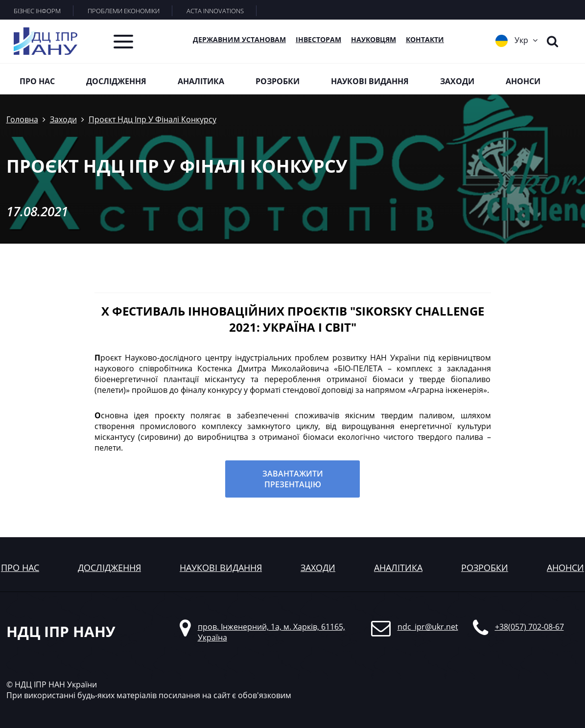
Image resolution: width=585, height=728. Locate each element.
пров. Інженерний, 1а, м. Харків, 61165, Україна (271, 632)
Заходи (457, 81)
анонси (565, 568)
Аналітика (201, 81)
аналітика (398, 568)
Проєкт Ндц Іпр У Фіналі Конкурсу (152, 119)
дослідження (109, 568)
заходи (318, 568)
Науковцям (374, 39)
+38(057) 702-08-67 (529, 627)
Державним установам (239, 39)
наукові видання (221, 568)
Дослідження (116, 81)
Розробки (278, 81)
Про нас (37, 81)
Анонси (523, 81)
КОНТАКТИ (425, 39)
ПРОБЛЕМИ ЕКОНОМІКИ (124, 11)
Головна (22, 119)
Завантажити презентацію (293, 479)
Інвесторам (318, 39)
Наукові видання (370, 81)
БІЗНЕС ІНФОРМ (37, 11)
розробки (485, 568)
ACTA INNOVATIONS (215, 11)
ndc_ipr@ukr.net (428, 627)
